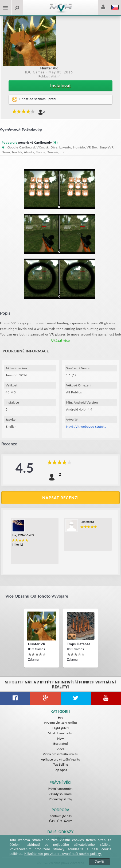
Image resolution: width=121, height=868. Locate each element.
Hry (61, 718)
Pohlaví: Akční (49, 76)
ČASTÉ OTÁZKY (61, 821)
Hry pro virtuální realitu (61, 723)
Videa (60, 749)
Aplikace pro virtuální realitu (60, 759)
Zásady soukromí (60, 794)
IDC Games (35, 72)
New (60, 738)
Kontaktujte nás (60, 816)
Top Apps (60, 770)
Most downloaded (60, 733)
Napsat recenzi (60, 498)
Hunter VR (37, 644)
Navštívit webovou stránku (86, 426)
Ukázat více (61, 340)
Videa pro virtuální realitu (60, 754)
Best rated (60, 744)
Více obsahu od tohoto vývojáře (37, 596)
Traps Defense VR (81, 644)
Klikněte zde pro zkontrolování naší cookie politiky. (63, 854)
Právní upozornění (60, 789)
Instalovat (61, 85)
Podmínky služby (61, 799)
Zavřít (99, 862)
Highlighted (60, 728)
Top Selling (60, 764)
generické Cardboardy (35, 142)
